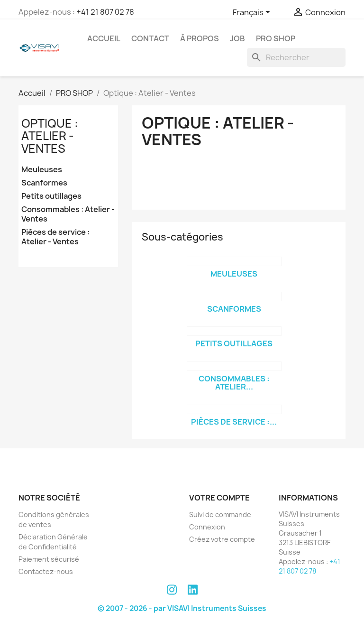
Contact (150, 38)
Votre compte (219, 498)
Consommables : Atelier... (234, 383)
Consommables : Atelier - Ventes (68, 214)
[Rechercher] (296, 57)
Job (237, 38)
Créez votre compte (222, 539)
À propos (200, 38)
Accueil (104, 38)
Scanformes (44, 183)
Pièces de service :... (234, 422)
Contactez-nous (46, 571)
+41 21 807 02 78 (105, 12)
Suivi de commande (220, 514)
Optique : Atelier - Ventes (50, 136)
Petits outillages (51, 196)
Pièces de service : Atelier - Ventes (55, 237)
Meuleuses (42, 170)
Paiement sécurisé (49, 559)
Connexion (207, 527)
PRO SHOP (276, 38)
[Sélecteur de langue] (253, 13)
